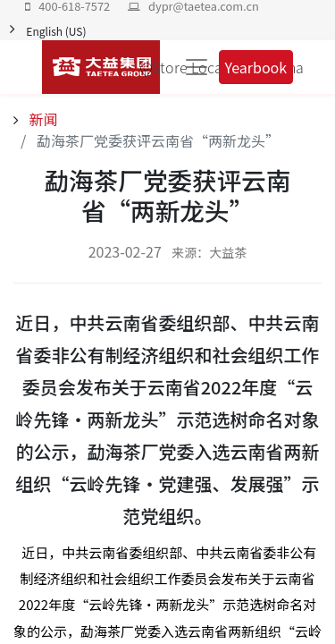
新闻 (42, 119)
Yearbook (256, 67)
